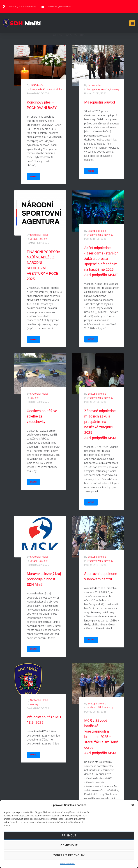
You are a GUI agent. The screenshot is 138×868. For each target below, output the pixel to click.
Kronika (47, 89)
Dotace (33, 239)
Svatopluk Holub (39, 235)
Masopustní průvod (100, 102)
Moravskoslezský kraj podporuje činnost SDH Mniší (44, 579)
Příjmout (69, 836)
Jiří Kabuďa (37, 85)
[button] (133, 805)
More (34, 176)
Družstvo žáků (95, 235)
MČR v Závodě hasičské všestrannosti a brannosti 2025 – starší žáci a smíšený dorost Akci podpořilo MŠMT (101, 737)
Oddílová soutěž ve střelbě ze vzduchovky (42, 416)
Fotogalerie (36, 89)
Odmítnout (69, 845)
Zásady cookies (67, 863)
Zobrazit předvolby (69, 855)
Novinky (57, 89)
